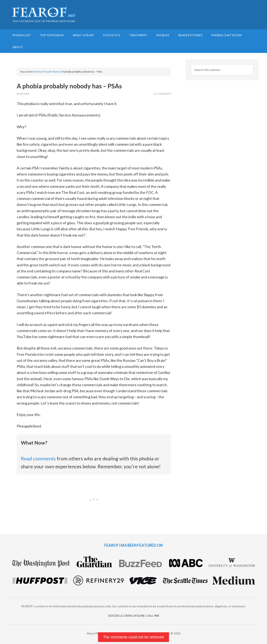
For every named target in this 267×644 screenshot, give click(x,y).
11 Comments (162, 94)
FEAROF (44, 15)
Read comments (38, 459)
